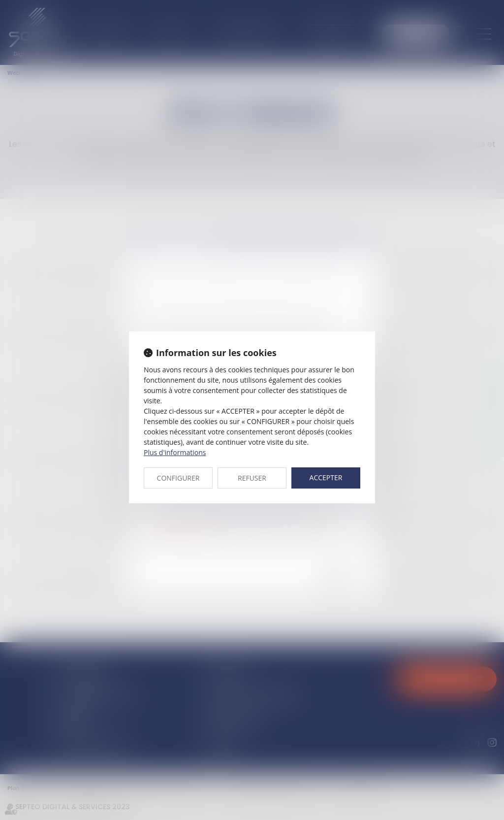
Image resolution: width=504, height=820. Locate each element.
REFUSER (252, 478)
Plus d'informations (175, 452)
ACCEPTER (326, 477)
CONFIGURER (178, 478)
